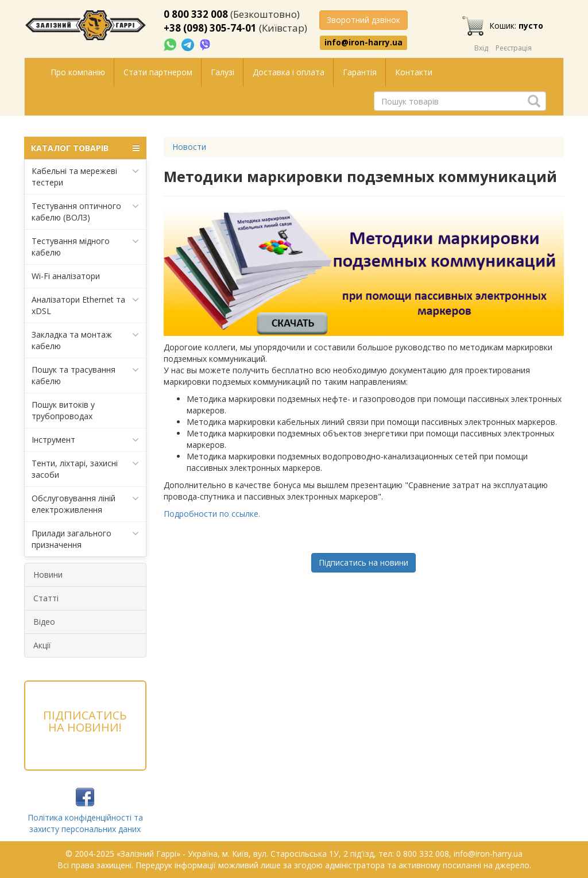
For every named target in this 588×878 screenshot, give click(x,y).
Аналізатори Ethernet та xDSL (85, 305)
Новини (48, 575)
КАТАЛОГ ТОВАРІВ (85, 148)
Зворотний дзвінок (363, 20)
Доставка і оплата (289, 72)
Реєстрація (514, 48)
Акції (42, 645)
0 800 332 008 (196, 14)
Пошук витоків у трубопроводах (63, 410)
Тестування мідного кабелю (85, 247)
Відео (44, 622)
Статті (46, 598)
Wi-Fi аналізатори (66, 276)
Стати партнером (158, 72)
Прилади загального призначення (85, 539)
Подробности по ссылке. (212, 514)
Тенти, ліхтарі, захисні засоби (85, 469)
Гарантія (360, 72)
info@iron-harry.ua (363, 42)
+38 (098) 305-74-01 (210, 28)
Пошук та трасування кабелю (85, 375)
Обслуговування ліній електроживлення (85, 504)
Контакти (414, 72)
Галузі (223, 72)
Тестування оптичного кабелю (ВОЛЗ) (85, 212)
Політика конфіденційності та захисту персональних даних (85, 823)
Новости (189, 147)
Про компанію (78, 72)
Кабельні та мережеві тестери (85, 177)
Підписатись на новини (363, 562)
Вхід (481, 48)
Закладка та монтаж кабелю (85, 340)
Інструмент (85, 440)
